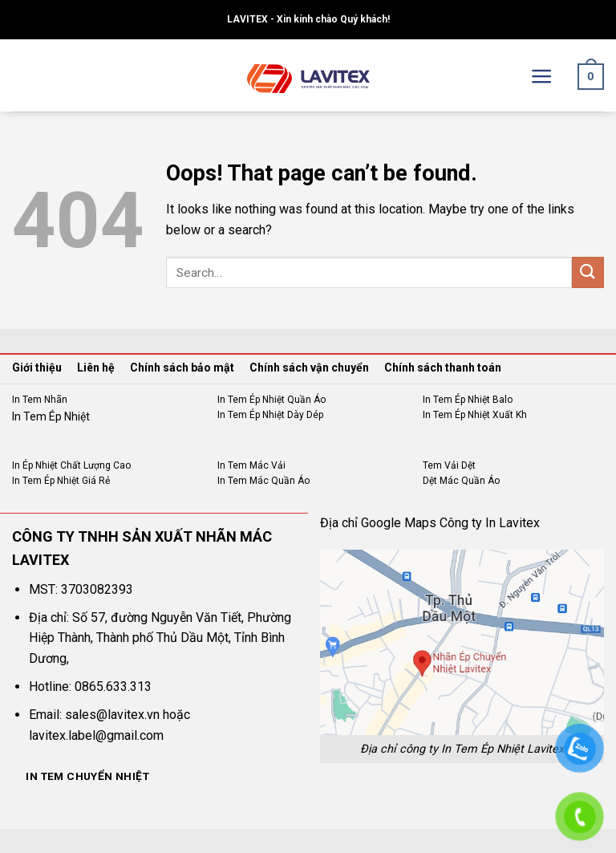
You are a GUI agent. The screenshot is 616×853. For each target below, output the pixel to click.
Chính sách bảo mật (182, 368)
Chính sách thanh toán (443, 368)
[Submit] (588, 272)
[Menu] (542, 76)
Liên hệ (96, 368)
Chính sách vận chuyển (309, 368)
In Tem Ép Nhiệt (51, 416)
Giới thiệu (37, 368)
